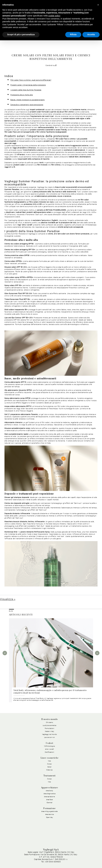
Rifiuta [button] (73, 34)
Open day (50, 817)
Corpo (50, 764)
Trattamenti (50, 776)
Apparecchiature (50, 788)
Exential (50, 803)
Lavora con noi (50, 737)
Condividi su (51, 65)
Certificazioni (50, 752)
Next (97, 653)
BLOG (11, 611)
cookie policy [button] (54, 16)
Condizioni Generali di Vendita (53, 860)
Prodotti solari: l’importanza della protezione (28, 85)
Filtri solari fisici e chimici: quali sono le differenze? (31, 80)
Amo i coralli (50, 749)
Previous (5, 653)
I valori (50, 743)
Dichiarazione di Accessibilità (84, 860)
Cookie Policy (60, 857)
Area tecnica (50, 814)
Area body (50, 791)
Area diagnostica (50, 794)
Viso (50, 761)
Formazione (49, 808)
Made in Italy (50, 731)
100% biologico (50, 746)
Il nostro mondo (50, 719)
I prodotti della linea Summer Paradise (26, 90)
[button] (98, 5)
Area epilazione (50, 797)
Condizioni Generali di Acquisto (83, 857)
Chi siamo (50, 722)
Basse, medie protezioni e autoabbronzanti (28, 100)
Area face (50, 800)
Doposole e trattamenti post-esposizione (27, 105)
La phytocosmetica (50, 725)
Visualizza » (8, 599)
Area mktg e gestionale (50, 811)
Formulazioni (50, 728)
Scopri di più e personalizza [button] (21, 34)
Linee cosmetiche (50, 758)
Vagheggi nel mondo (50, 734)
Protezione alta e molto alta (22, 95)
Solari (50, 767)
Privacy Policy (44, 857)
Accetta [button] (91, 34)
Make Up (50, 770)
